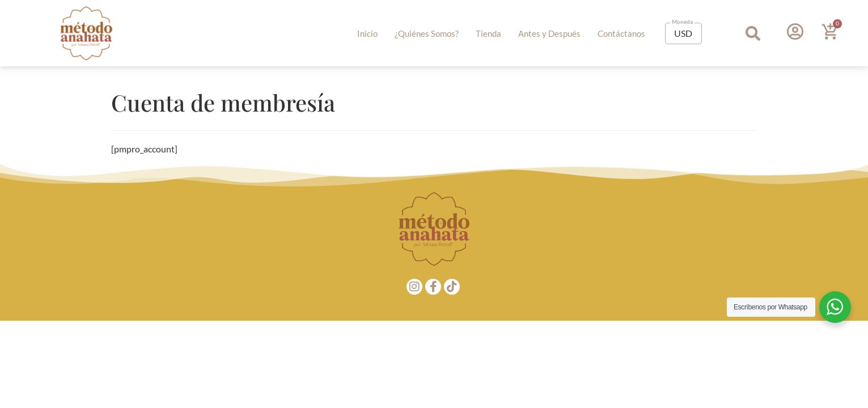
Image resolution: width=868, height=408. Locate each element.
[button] (753, 33)
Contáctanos (621, 33)
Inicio (367, 33)
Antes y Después (549, 33)
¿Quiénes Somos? (427, 33)
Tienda (488, 33)
